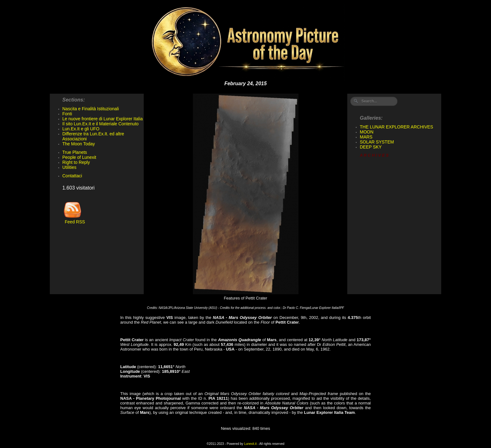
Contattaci (72, 176)
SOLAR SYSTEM (377, 142)
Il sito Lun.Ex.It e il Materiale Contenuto (101, 124)
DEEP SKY (371, 147)
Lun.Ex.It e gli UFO (81, 129)
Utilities (69, 167)
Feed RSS (74, 220)
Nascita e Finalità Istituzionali (91, 109)
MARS (366, 137)
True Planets (75, 152)
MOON (367, 132)
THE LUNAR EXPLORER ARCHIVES (396, 127)
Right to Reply (76, 162)
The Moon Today (79, 144)
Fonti (67, 114)
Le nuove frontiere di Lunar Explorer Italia (103, 119)
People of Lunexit (79, 157)
